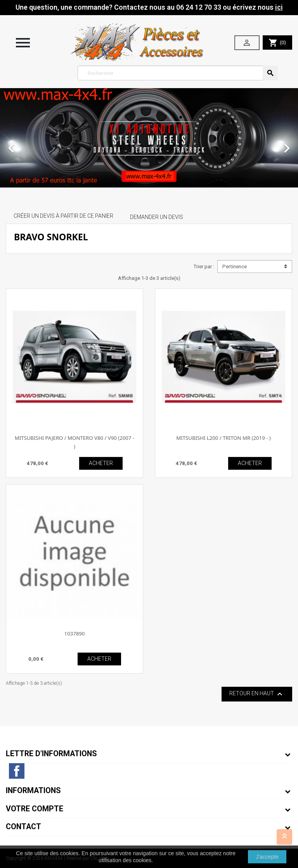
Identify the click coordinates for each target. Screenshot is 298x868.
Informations (33, 791)
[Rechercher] (178, 73)
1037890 (75, 634)
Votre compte (35, 809)
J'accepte (267, 857)
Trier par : (204, 266)
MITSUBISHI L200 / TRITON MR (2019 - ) (223, 438)
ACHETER (101, 463)
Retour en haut (257, 694)
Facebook (17, 771)
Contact (23, 827)
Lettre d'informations (51, 754)
